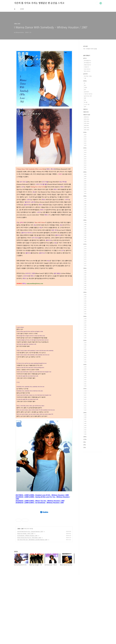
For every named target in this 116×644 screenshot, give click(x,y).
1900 (85, 434)
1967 (85, 275)
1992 (85, 213)
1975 (85, 255)
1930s (85, 340)
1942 (85, 334)
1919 (85, 391)
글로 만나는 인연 (88, 96)
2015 (85, 159)
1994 (85, 209)
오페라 (86, 87)
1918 (85, 393)
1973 (85, 259)
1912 (85, 406)
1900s (85, 413)
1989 (85, 222)
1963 (85, 283)
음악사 (85, 58)
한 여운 (86, 102)
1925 (85, 375)
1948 (85, 321)
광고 (85, 85)
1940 (85, 338)
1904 (85, 426)
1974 (85, 257)
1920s (85, 364)
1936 (85, 349)
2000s (85, 172)
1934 (85, 353)
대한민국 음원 (87, 115)
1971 (85, 263)
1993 (85, 211)
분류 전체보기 (87, 55)
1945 (85, 327)
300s (85, 442)
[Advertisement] (44, 299)
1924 (85, 377)
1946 (85, 325)
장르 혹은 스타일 (88, 76)
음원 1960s (87, 130)
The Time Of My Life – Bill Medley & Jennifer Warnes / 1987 (32, 608)
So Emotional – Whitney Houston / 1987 (27, 604)
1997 (85, 203)
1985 (85, 231)
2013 (85, 163)
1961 (85, 287)
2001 (85, 191)
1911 (85, 408)
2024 (85, 137)
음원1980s (86, 125)
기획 (85, 78)
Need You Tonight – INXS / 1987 (26, 602)
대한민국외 (86, 112)
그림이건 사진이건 (88, 94)
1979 (85, 246)
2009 (85, 174)
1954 (85, 305)
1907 (85, 419)
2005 (85, 183)
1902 (85, 430)
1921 (85, 384)
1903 (85, 428)
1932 (85, 358)
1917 (85, 395)
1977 (85, 251)
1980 (85, 241)
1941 (85, 336)
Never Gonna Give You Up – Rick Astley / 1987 (29, 606)
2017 (85, 154)
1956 (85, 301)
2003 (85, 187)
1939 (85, 343)
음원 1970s (87, 128)
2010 (85, 169)
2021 (85, 143)
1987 (22, 597)
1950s (85, 292)
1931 (85, 360)
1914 (85, 401)
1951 (85, 312)
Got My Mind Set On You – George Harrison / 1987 (30, 600)
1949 (85, 319)
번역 (85, 107)
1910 (85, 410)
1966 (85, 277)
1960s (85, 268)
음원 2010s (87, 119)
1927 (85, 371)
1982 (85, 237)
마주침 (85, 81)
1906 (85, 421)
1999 (85, 198)
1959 (85, 295)
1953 (85, 307)
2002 (85, 189)
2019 (85, 150)
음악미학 (85, 74)
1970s (85, 244)
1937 (85, 347)
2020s (85, 132)
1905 (85, 423)
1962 (85, 285)
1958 (85, 297)
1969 (85, 271)
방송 (85, 100)
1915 (85, 399)
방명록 (22, 9)
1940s (85, 316)
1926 (85, 373)
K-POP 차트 (87, 104)
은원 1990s (87, 123)
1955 (85, 303)
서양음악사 (86, 67)
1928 (85, 369)
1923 (85, 380)
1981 (85, 239)
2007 (85, 179)
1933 (85, 355)
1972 (85, 261)
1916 (85, 397)
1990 (85, 217)
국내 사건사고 (87, 69)
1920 (85, 386)
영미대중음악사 (87, 63)
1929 (85, 367)
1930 (85, 362)
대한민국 (85, 109)
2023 (85, 139)
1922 (85, 382)
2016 (85, 157)
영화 (85, 98)
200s (85, 445)
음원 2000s (87, 121)
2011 (85, 167)
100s (85, 447)
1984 (85, 233)
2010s (85, 148)
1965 (85, 279)
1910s (85, 389)
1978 (85, 249)
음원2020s (86, 117)
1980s (19, 597)
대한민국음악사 (87, 65)
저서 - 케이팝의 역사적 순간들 (90, 49)
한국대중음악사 (87, 61)
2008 (85, 176)
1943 (85, 331)
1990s (85, 196)
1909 (85, 415)
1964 (85, 281)
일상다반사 (86, 92)
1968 (85, 273)
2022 (85, 141)
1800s (85, 437)
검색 (97, 3)
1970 (85, 266)
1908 (85, 417)
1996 (85, 205)
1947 (85, 323)
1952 (85, 309)
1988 (85, 225)
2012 (85, 165)
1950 (85, 314)
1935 (85, 351)
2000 (85, 193)
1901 (85, 432)
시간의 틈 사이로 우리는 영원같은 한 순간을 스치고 (39, 3)
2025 (85, 135)
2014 (85, 161)
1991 (85, 215)
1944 (85, 329)
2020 (85, 145)
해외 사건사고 (87, 71)
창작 (85, 90)
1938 (85, 345)
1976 (85, 253)
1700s (85, 439)
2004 (85, 185)
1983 (85, 235)
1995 (85, 207)
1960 (85, 290)
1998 (85, 200)
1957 (85, 299)
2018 (85, 152)
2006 (85, 181)
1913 (85, 404)
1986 (85, 229)
